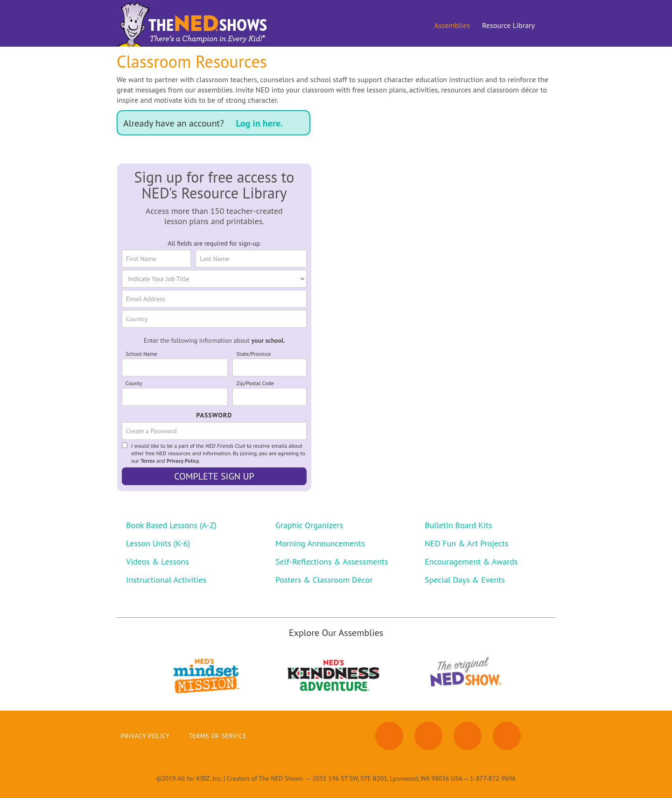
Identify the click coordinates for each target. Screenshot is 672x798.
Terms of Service (218, 736)
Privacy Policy (145, 736)
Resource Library (508, 25)
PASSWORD (214, 415)
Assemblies (452, 25)
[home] (194, 23)
